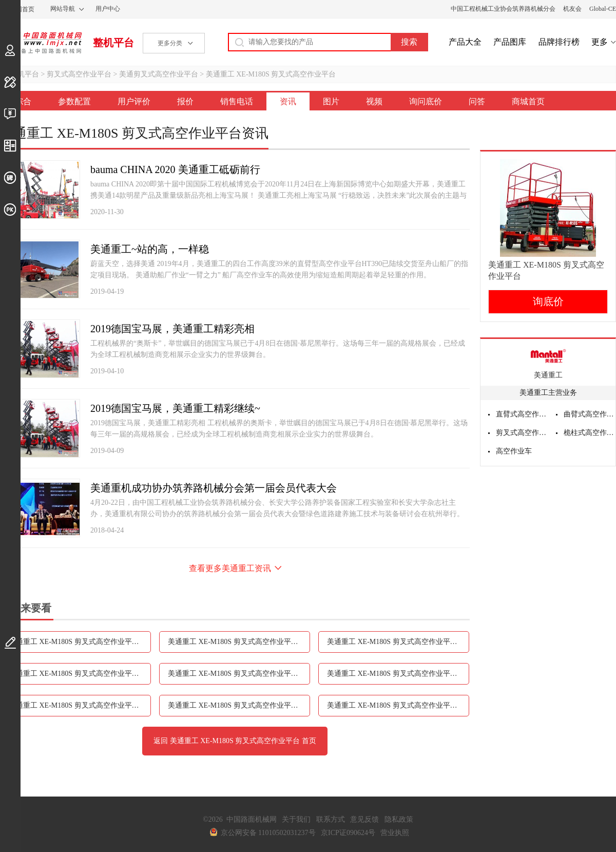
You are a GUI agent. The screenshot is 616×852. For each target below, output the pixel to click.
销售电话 (237, 101)
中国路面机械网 (41, 43)
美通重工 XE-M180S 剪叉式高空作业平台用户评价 (239, 642)
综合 (23, 101)
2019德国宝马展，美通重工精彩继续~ (175, 408)
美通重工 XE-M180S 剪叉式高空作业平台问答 (398, 705)
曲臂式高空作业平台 (590, 414)
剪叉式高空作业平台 (79, 74)
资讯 (288, 101)
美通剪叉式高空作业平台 (159, 74)
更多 (600, 42)
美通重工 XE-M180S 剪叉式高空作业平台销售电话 (80, 674)
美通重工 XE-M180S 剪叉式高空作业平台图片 (398, 674)
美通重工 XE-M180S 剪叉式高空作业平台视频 (80, 705)
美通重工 (548, 375)
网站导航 (63, 9)
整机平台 (113, 43)
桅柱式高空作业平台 (590, 433)
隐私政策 (399, 819)
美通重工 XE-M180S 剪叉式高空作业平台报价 (398, 642)
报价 (185, 101)
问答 (477, 101)
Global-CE (603, 9)
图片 (331, 101)
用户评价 (134, 101)
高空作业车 (514, 451)
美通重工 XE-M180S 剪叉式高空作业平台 (271, 74)
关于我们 (296, 819)
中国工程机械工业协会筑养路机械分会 (503, 9)
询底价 (548, 301)
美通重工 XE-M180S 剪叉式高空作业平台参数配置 (80, 642)
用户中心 (108, 9)
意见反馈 (364, 819)
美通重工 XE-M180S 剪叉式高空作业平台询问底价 (239, 705)
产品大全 (465, 42)
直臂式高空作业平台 (522, 414)
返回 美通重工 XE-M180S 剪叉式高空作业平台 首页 (235, 741)
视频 (374, 101)
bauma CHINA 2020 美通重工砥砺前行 (175, 169)
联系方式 (331, 819)
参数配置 (74, 101)
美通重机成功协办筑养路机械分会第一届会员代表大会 (214, 488)
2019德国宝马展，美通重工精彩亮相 (172, 329)
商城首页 (528, 101)
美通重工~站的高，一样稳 (150, 249)
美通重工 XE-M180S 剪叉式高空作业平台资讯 (239, 674)
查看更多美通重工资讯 (230, 568)
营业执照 (395, 833)
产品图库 (510, 42)
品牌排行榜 (559, 42)
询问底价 (426, 101)
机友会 (572, 9)
